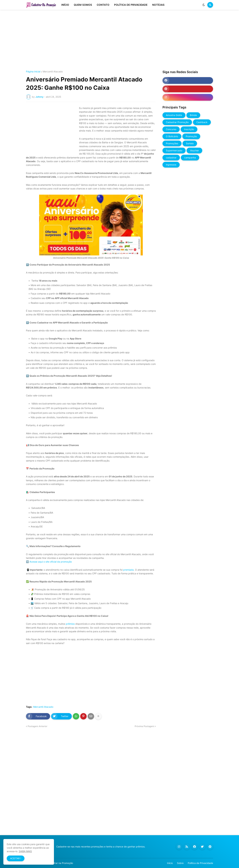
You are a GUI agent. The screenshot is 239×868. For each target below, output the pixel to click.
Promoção (191, 136)
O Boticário (172, 136)
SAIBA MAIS (25, 851)
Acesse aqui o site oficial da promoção (51, 562)
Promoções (172, 143)
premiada (128, 570)
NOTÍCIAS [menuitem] (158, 5)
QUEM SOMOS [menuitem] (83, 5)
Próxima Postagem (144, 726)
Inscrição (189, 129)
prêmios (70, 624)
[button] (204, 5)
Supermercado (174, 150)
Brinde (193, 115)
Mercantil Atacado (53, 72)
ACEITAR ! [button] (16, 858)
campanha (190, 158)
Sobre (180, 863)
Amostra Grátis (174, 115)
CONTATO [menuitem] (103, 5)
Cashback (202, 122)
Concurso (171, 129)
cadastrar (171, 158)
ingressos (171, 165)
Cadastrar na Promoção (60, 863)
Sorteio (190, 143)
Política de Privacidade (200, 863)
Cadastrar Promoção (177, 122)
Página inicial (33, 72)
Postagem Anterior (38, 726)
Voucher (194, 150)
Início (170, 863)
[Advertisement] (119, 40)
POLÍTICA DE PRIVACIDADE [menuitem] (131, 5)
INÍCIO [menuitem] (65, 5)
